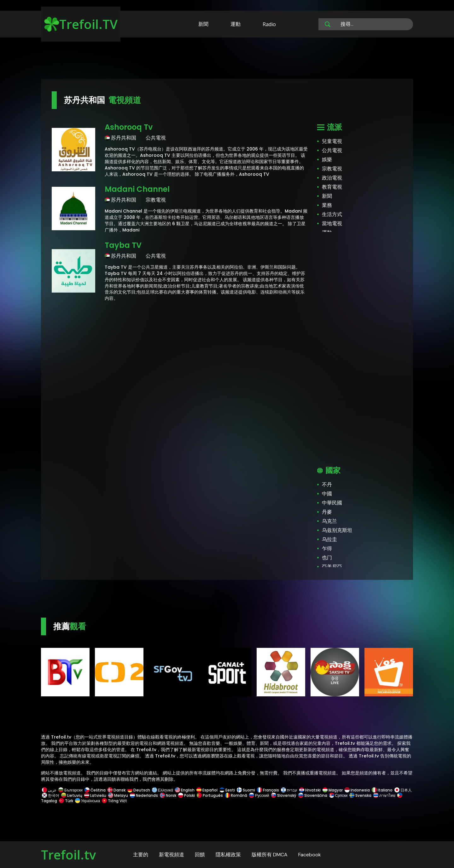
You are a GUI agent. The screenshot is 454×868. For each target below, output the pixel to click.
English (185, 790)
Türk (66, 801)
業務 (327, 205)
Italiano (382, 790)
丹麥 (327, 512)
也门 (327, 558)
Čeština (95, 790)
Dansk (116, 790)
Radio (269, 24)
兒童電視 (332, 141)
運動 (236, 24)
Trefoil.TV (81, 24)
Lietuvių (72, 795)
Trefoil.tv (68, 855)
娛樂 (327, 160)
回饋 (200, 855)
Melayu (118, 795)
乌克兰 (329, 521)
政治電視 (332, 178)
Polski (186, 795)
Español (207, 790)
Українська (87, 801)
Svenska (360, 795)
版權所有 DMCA (270, 855)
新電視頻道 (172, 855)
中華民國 (332, 503)
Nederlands (144, 795)
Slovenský (284, 795)
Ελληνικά (163, 790)
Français (268, 790)
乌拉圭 (329, 539)
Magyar (333, 790)
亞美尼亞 (332, 567)
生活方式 (332, 214)
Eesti (227, 790)
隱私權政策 (228, 855)
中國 (327, 494)
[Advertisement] (227, 59)
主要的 (141, 855)
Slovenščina (313, 795)
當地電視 (332, 223)
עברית (289, 790)
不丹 (327, 485)
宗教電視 (332, 169)
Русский (259, 795)
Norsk (168, 795)
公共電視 (332, 150)
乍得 (327, 548)
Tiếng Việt (114, 801)
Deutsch (139, 790)
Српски (338, 795)
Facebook (310, 855)
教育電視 (332, 187)
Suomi (246, 790)
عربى (49, 790)
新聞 (203, 24)
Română (236, 795)
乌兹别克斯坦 (337, 530)
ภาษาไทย (384, 795)
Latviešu (95, 795)
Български (70, 790)
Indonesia (357, 790)
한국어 (51, 795)
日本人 (403, 790)
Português (210, 795)
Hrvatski (310, 790)
